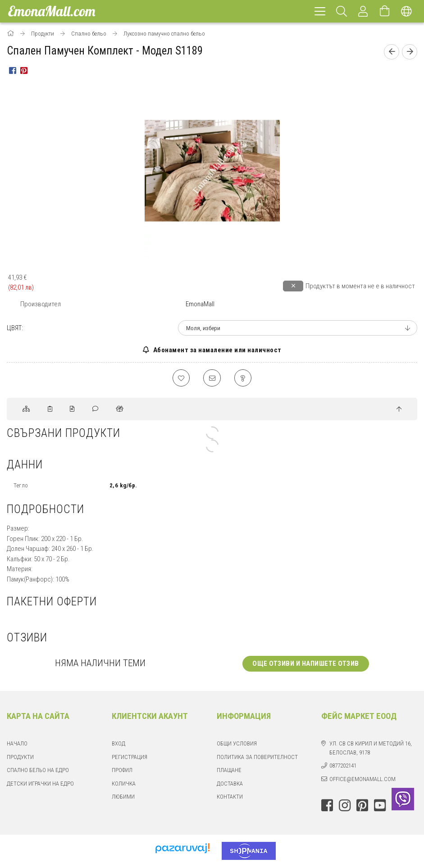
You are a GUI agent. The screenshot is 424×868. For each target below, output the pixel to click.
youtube (380, 806)
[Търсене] (342, 11)
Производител (41, 304)
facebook (327, 806)
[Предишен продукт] (392, 52)
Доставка (230, 784)
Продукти (20, 758)
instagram (345, 806)
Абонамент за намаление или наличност (217, 350)
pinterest (362, 806)
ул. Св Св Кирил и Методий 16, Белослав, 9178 (371, 749)
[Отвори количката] (385, 11)
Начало (17, 744)
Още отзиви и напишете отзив (306, 664)
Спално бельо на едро (38, 771)
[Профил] (363, 11)
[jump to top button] (399, 410)
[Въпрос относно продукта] (244, 378)
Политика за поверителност (257, 758)
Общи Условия (237, 744)
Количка (124, 784)
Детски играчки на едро (40, 784)
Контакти (230, 798)
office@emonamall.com (362, 780)
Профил (122, 771)
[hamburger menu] (320, 11)
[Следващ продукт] (410, 52)
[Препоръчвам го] (212, 378)
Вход (119, 744)
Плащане (229, 771)
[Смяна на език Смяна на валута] (406, 11)
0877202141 (343, 766)
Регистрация (130, 758)
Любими (123, 798)
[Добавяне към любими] (181, 378)
